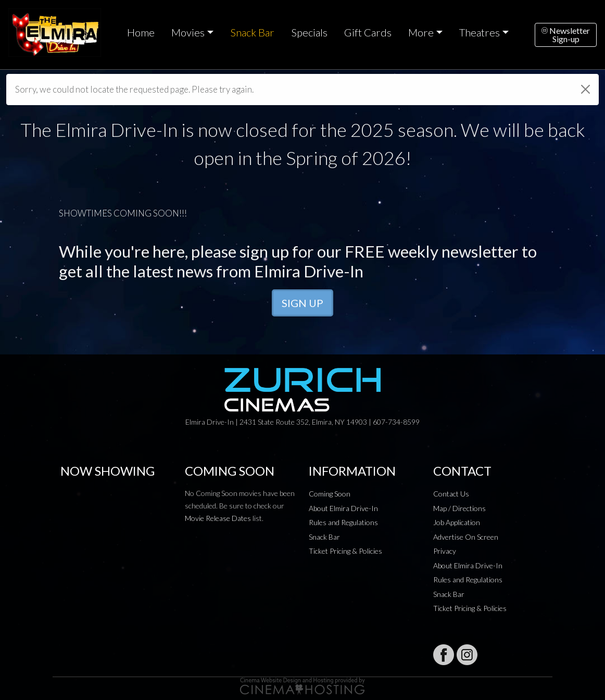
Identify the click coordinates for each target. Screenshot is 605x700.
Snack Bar (252, 32)
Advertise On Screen (466, 537)
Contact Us (451, 494)
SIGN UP (302, 303)
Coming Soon (330, 494)
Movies (188, 32)
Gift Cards (368, 32)
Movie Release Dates (218, 518)
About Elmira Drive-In (343, 508)
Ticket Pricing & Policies (345, 551)
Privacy (445, 551)
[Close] (585, 89)
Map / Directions (459, 508)
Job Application (457, 522)
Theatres (480, 32)
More (421, 32)
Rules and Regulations (343, 522)
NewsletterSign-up (566, 35)
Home (141, 32)
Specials (309, 32)
